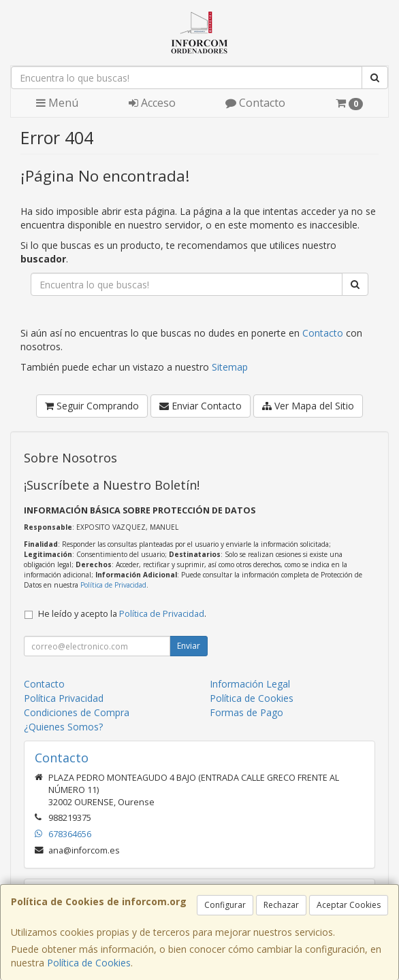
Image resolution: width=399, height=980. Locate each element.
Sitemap (230, 367)
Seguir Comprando (92, 406)
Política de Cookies (89, 963)
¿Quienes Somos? (63, 727)
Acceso (152, 103)
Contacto (255, 103)
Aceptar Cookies (349, 905)
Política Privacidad (64, 698)
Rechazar (281, 905)
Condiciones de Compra (77, 712)
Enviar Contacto (201, 406)
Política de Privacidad (113, 585)
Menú (57, 103)
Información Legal (250, 684)
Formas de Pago (246, 712)
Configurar (225, 905)
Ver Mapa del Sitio (308, 406)
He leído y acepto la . (122, 614)
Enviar (189, 646)
